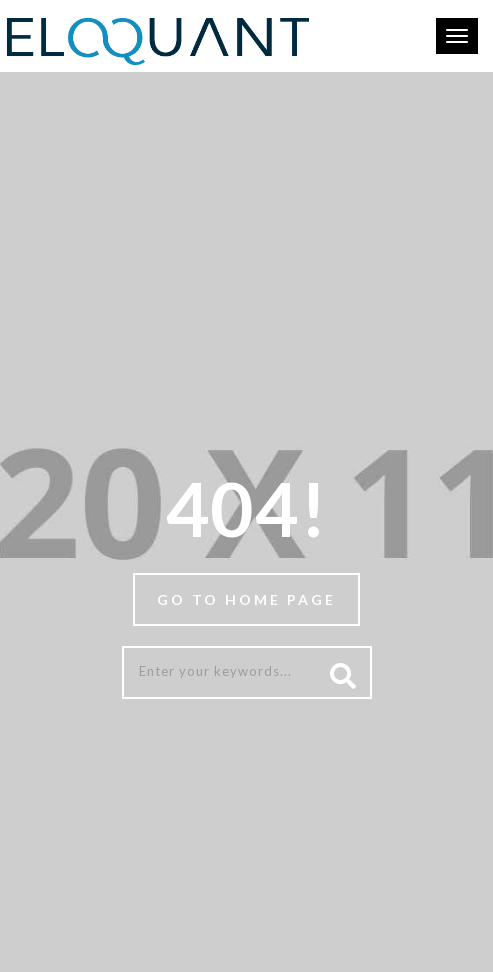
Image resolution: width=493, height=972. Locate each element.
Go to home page (246, 599)
